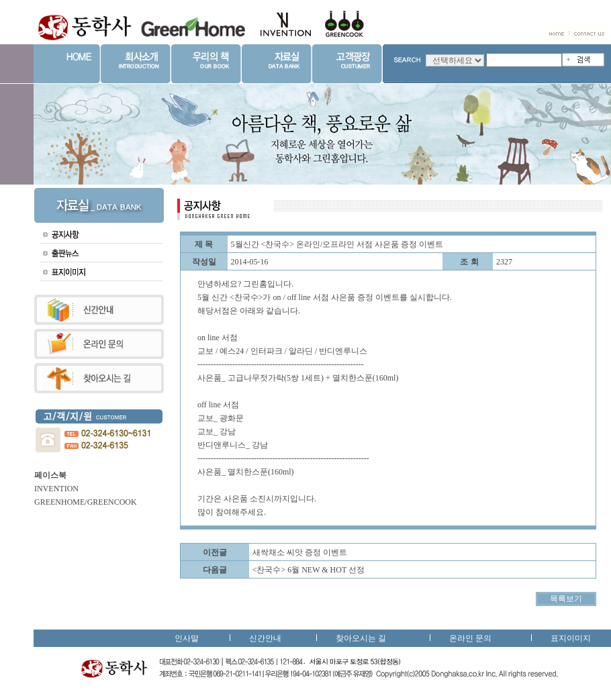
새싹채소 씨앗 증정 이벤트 (300, 552)
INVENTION (56, 489)
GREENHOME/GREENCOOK (86, 502)
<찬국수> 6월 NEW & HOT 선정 (309, 570)
